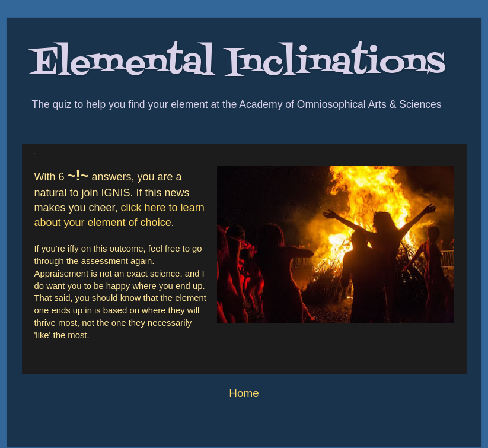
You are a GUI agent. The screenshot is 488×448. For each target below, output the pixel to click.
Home (244, 393)
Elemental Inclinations (238, 64)
